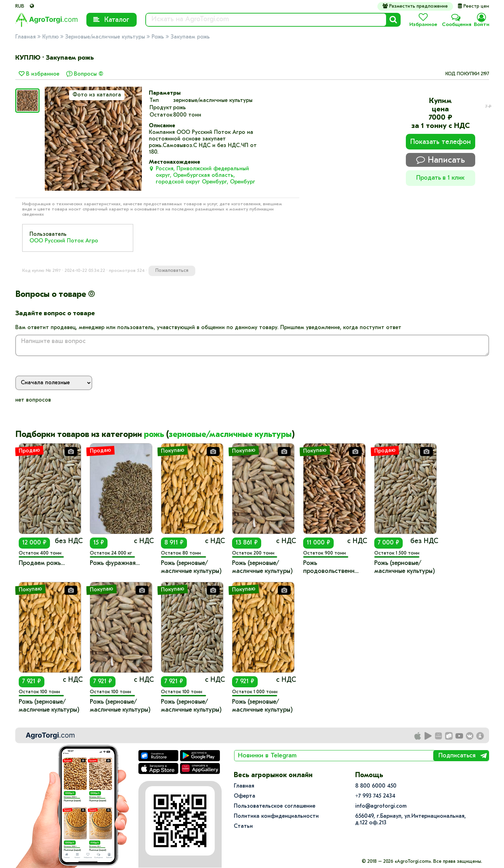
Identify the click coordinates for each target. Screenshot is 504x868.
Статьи (243, 826)
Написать (441, 160)
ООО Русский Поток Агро (64, 241)
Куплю (50, 37)
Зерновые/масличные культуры (105, 37)
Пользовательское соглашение (275, 806)
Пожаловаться (172, 271)
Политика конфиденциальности (276, 816)
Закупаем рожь (190, 37)
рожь (154, 435)
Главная (25, 37)
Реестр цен (473, 6)
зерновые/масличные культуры (230, 435)
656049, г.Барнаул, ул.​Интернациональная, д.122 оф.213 (411, 820)
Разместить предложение (415, 6)
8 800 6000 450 (376, 786)
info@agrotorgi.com (381, 806)
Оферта (245, 796)
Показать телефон (441, 142)
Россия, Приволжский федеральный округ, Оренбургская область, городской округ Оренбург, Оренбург (206, 175)
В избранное (39, 74)
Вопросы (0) (89, 74)
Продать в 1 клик (440, 178)
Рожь (158, 37)
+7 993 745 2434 (375, 796)
